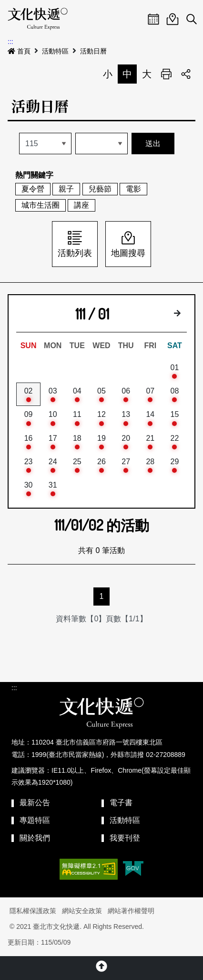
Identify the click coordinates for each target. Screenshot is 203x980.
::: (10, 42)
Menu (134, 19)
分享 (186, 74)
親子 (66, 189)
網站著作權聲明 (131, 911)
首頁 (19, 51)
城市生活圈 (41, 205)
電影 (133, 189)
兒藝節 (100, 189)
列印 (166, 74)
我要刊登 (125, 838)
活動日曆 (93, 51)
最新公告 (35, 803)
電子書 (121, 803)
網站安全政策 (82, 911)
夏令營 (33, 189)
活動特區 (55, 51)
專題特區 (35, 820)
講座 (81, 205)
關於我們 (35, 838)
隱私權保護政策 (33, 911)
